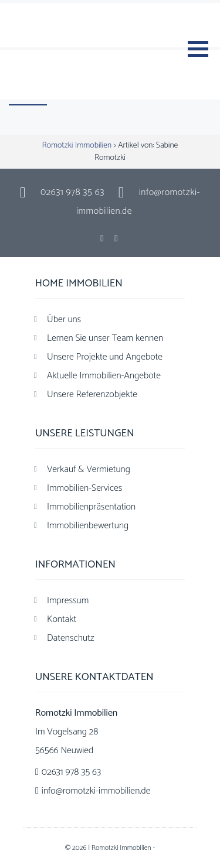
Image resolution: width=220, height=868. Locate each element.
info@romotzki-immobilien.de (96, 791)
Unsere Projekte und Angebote (105, 357)
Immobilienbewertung (88, 526)
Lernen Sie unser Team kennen (105, 338)
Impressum (68, 601)
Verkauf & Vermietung (89, 469)
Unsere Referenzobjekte (92, 394)
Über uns (64, 319)
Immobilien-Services (84, 488)
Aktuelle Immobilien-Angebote (104, 376)
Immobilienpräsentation (91, 507)
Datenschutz (71, 638)
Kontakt (62, 619)
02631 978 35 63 (72, 192)
